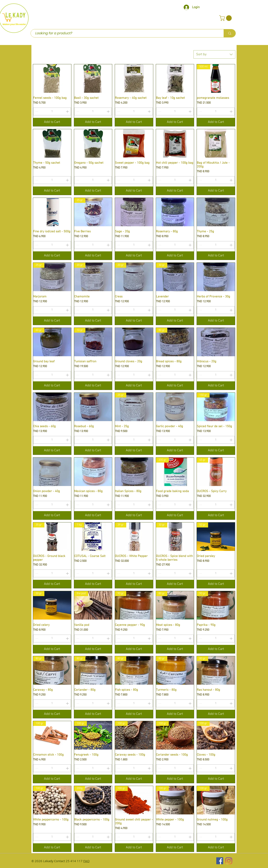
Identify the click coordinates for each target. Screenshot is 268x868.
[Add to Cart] (52, 122)
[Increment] (68, 111)
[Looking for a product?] (125, 33)
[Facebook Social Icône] (220, 861)
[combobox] (214, 54)
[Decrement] (36, 111)
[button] (226, 18)
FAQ (86, 861)
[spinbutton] (52, 111)
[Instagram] (229, 861)
